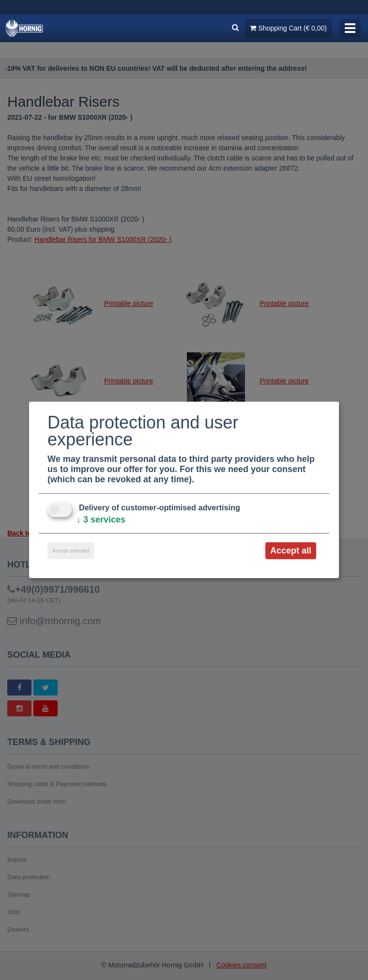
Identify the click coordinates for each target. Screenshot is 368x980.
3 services (101, 520)
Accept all (291, 551)
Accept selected (71, 551)
